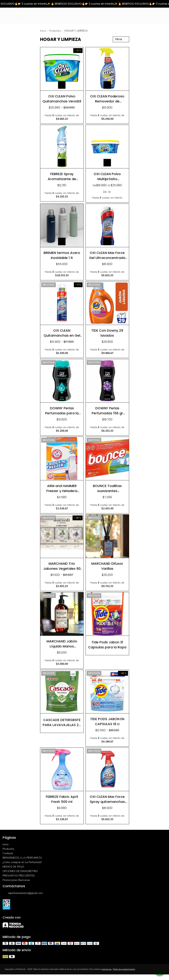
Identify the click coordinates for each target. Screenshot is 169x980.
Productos (57, 31)
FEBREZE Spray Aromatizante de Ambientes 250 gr (62, 176)
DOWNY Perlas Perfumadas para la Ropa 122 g (62, 411)
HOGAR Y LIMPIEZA (76, 31)
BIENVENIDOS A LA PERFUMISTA (22, 858)
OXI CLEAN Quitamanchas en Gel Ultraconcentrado (62, 333)
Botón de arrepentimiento (124, 969)
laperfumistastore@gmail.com (23, 893)
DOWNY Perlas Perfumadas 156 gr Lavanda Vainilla (107, 411)
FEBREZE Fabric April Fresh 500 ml (62, 799)
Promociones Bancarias (16, 880)
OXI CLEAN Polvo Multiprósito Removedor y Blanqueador (107, 176)
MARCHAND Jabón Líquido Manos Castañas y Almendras (62, 644)
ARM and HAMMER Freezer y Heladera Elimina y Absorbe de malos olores (62, 488)
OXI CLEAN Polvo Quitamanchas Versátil (62, 99)
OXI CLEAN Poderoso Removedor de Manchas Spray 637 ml (107, 99)
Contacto (8, 853)
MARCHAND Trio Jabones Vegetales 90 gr (62, 566)
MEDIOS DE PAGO (13, 867)
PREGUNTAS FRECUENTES (19, 876)
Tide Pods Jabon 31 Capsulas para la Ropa (107, 645)
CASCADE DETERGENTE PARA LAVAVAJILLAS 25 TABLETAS (62, 722)
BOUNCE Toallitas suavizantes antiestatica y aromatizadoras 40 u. (107, 488)
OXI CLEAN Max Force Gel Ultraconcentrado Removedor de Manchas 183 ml (107, 255)
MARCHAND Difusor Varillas (107, 566)
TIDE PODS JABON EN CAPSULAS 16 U (107, 721)
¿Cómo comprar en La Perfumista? (22, 862)
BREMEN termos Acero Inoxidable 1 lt (62, 255)
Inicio (45, 31)
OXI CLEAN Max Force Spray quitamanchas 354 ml (107, 799)
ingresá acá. (107, 969)
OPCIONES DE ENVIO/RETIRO (20, 871)
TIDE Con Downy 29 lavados (107, 333)
